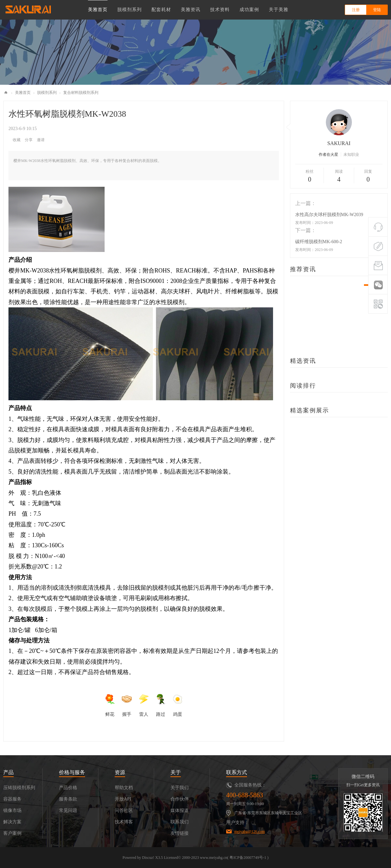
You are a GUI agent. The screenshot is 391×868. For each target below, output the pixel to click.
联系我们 (180, 822)
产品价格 (68, 788)
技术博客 (124, 822)
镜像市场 (12, 810)
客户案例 (12, 833)
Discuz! (148, 858)
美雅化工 (6, 93)
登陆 (377, 10)
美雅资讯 (191, 10)
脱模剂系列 (130, 10)
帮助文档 (124, 788)
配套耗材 (161, 10)
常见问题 (68, 810)
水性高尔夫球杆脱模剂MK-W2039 (329, 215)
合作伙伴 (180, 799)
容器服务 (12, 799)
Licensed (171, 858)
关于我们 (180, 788)
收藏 (17, 140)
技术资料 (220, 10)
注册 (356, 10)
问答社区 (124, 810)
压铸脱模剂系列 (19, 788)
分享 (29, 140)
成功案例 (249, 10)
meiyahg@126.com (250, 831)
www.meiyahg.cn (213, 858)
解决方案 (12, 822)
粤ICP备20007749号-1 (248, 858)
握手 (127, 705)
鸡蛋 (178, 705)
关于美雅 (279, 10)
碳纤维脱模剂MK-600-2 (319, 242)
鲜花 (110, 705)
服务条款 (68, 799)
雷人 (144, 705)
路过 (161, 705)
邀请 (41, 140)
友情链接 (180, 833)
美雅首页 (98, 10)
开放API (123, 799)
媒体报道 (180, 810)
